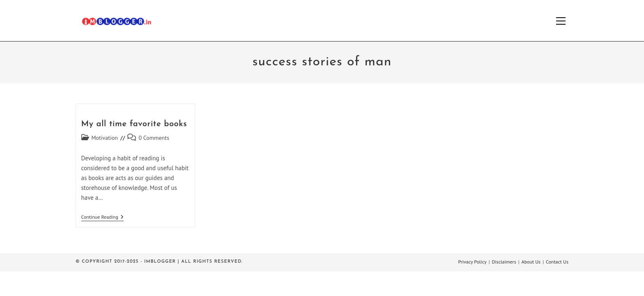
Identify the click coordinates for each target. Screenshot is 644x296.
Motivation (105, 138)
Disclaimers (504, 262)
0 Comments (154, 138)
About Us (531, 262)
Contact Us (557, 262)
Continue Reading (102, 218)
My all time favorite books (134, 124)
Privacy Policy (472, 262)
